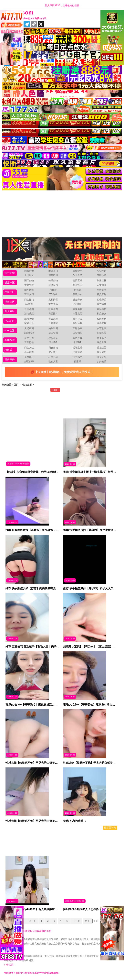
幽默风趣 (77, 323)
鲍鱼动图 (53, 328)
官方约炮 (10, 273)
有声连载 (77, 338)
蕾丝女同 (29, 294)
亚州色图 (29, 309)
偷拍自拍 (53, 280)
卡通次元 (77, 314)
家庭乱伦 (29, 323)
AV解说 (29, 304)
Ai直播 (8, 350)
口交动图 (77, 333)
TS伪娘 (53, 294)
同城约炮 (29, 271)
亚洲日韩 (53, 285)
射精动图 (102, 333)
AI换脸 (53, 290)
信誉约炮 (53, 275)
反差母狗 (77, 300)
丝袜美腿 (77, 309)
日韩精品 (77, 357)
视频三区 (10, 302)
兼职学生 (77, 271)
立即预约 (102, 275)
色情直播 (77, 280)
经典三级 (53, 357)
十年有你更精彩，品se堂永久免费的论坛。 (26, 18)
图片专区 (10, 311)
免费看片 (29, 357)
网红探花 (29, 300)
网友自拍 (53, 348)
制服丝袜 (102, 280)
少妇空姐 (102, 271)
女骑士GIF (29, 333)
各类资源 (10, 340)
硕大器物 (102, 304)
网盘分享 (102, 342)
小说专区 (10, 321)
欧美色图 (53, 309)
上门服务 (29, 275)
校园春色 (102, 319)
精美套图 (102, 338)
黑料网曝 (53, 300)
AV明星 (77, 304)
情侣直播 (10, 359)
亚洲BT (53, 342)
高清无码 (102, 357)
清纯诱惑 (29, 314)
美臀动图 (77, 328)
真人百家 (29, 352)
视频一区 (10, 283)
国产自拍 (29, 280)
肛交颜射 (102, 294)
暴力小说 (77, 319)
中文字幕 (53, 304)
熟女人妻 (53, 362)
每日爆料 (102, 352)
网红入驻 (29, 348)
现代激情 (29, 319)
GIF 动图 (10, 330)
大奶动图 (29, 328)
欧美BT (77, 342)
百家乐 (77, 362)
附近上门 (53, 271)
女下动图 (102, 328)
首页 (16, 385)
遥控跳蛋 (102, 348)
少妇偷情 (102, 362)
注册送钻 (77, 352)
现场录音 (53, 338)
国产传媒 (29, 290)
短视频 (77, 290)
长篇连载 (53, 323)
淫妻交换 (102, 323)
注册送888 (29, 362)
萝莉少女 (77, 294)
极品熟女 (102, 314)
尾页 (87, 921)
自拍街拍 (102, 309)
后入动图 (53, 333)
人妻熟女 (102, 285)
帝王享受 (77, 275)
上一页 (32, 921)
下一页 (76, 921)
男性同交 (102, 290)
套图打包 (29, 342)
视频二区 (10, 292)
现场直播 (77, 348)
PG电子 (53, 352)
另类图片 (53, 314)
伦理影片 (102, 300)
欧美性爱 (77, 285)
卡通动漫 (29, 285)
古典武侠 (53, 319)
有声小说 (29, 338)
